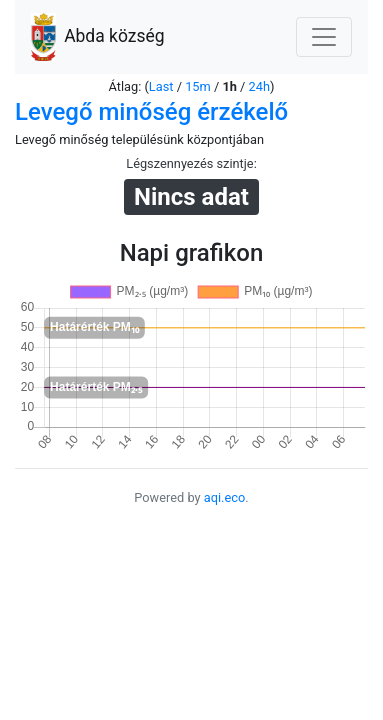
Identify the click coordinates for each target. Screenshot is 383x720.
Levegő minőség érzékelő (151, 112)
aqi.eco (225, 497)
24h (259, 86)
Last (161, 86)
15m (198, 86)
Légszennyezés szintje (189, 163)
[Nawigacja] (324, 37)
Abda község (98, 37)
